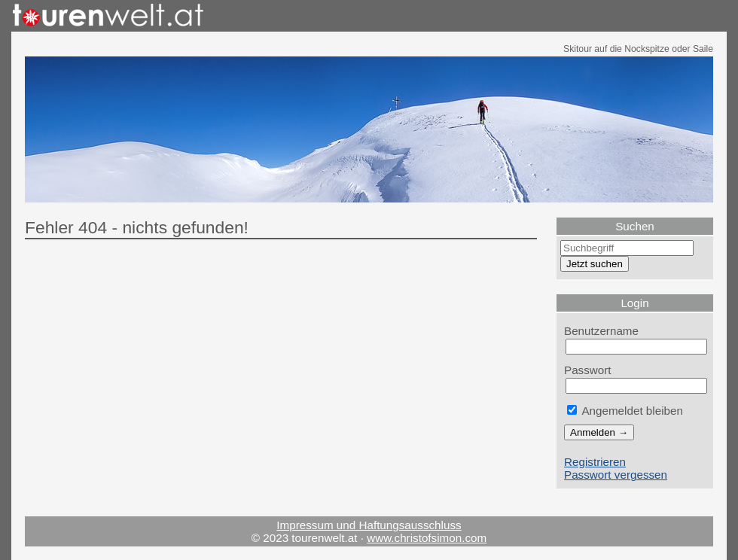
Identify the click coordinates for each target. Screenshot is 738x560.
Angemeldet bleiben (625, 411)
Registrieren (595, 462)
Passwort (588, 370)
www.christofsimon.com (427, 538)
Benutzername (601, 331)
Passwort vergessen (616, 475)
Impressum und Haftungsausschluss (369, 525)
